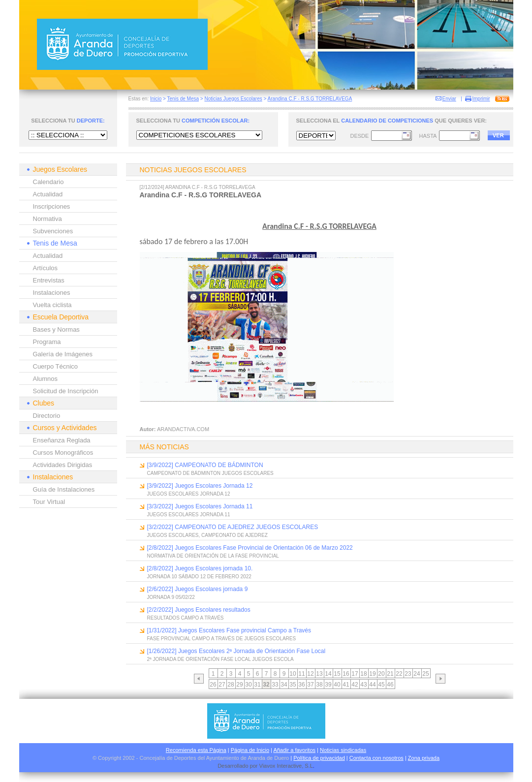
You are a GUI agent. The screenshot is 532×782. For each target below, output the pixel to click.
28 (231, 685)
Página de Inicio (250, 750)
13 (319, 674)
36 (301, 685)
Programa (47, 342)
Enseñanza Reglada (62, 440)
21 (390, 674)
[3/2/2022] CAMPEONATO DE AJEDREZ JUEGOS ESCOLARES (233, 527)
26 (213, 685)
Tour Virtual (49, 502)
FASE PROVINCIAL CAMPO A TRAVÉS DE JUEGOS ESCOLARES (222, 639)
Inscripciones (52, 206)
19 (372, 674)
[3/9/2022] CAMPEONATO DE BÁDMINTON (205, 465)
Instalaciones (52, 293)
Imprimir (481, 99)
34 (284, 685)
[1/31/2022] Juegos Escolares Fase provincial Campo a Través (229, 630)
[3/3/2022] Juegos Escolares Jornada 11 (200, 506)
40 (337, 685)
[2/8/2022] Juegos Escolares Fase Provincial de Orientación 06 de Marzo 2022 (250, 548)
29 (239, 685)
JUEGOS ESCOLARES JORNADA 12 (189, 494)
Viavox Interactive (281, 766)
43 (363, 685)
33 (275, 685)
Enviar (449, 99)
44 (372, 685)
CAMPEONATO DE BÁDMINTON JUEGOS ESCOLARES (210, 473)
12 (310, 674)
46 (390, 685)
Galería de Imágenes (63, 354)
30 (248, 685)
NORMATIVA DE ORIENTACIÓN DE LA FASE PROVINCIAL (213, 556)
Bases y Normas (56, 329)
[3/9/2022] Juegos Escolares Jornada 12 (200, 486)
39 (328, 685)
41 (346, 685)
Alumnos (46, 379)
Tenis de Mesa (183, 99)
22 (399, 674)
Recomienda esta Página (196, 750)
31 (257, 685)
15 (337, 674)
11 (301, 674)
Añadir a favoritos (294, 750)
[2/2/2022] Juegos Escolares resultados (199, 610)
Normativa (47, 219)
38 (319, 685)
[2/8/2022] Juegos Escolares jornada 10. (200, 568)
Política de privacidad (319, 758)
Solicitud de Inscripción (66, 391)
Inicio (156, 99)
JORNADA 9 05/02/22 (171, 597)
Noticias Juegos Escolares (233, 99)
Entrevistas (49, 280)
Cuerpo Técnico (56, 366)
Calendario (48, 182)
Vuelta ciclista (52, 305)
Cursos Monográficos (63, 453)
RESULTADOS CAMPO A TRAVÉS (186, 618)
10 (293, 674)
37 (310, 685)
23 (408, 674)
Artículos (46, 268)
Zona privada (424, 758)
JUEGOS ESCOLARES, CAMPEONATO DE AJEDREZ (207, 535)
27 (222, 685)
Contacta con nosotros (376, 758)
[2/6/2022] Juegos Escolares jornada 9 (198, 589)
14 (328, 674)
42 (355, 685)
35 (293, 685)
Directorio (47, 416)
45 (381, 685)
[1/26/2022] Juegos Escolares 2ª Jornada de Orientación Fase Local (236, 651)
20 (381, 674)
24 (417, 674)
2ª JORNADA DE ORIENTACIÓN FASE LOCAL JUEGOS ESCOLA (220, 659)
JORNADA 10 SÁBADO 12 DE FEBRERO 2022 (199, 577)
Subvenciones (53, 231)
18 (363, 674)
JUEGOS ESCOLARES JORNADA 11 (189, 515)
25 (425, 674)
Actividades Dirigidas (63, 465)
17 (355, 674)
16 (346, 674)
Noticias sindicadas (343, 750)
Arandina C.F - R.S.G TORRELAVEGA (310, 99)
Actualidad (48, 194)
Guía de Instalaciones (64, 489)
